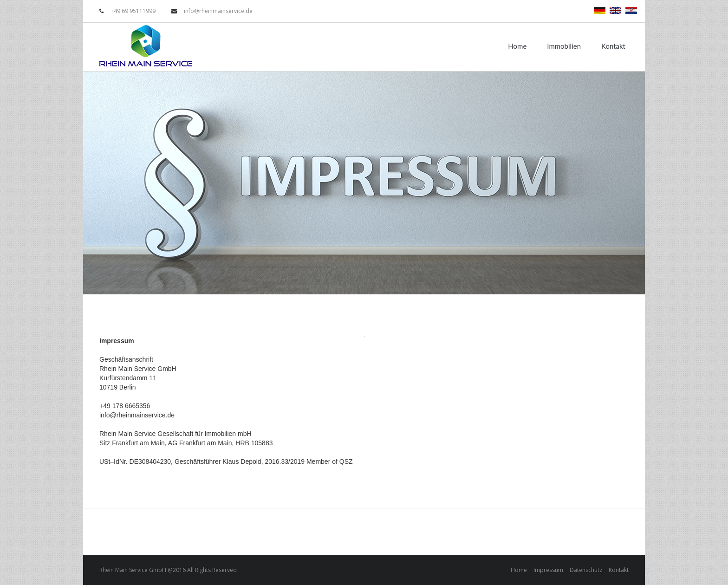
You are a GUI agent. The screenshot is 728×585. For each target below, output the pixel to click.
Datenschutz (586, 570)
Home (517, 46)
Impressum (548, 570)
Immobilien (564, 46)
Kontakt (613, 46)
